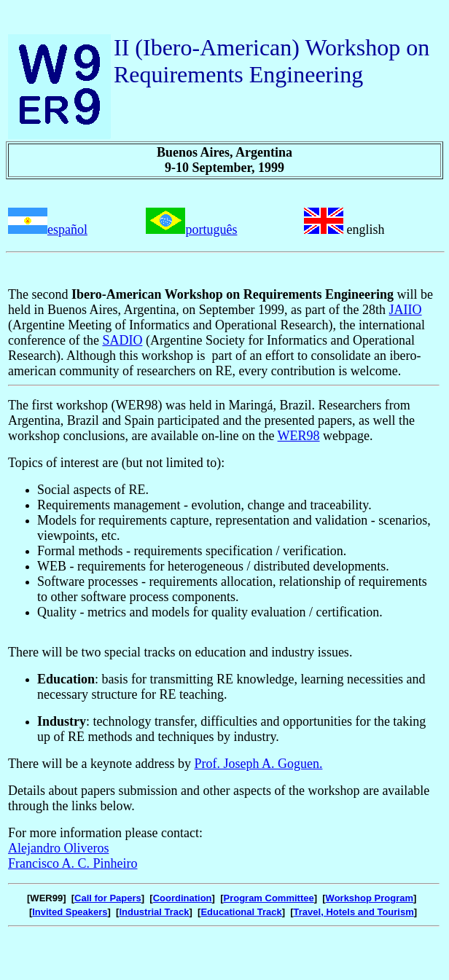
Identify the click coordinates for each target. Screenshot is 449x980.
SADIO (122, 340)
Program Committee (268, 898)
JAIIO (406, 310)
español (67, 230)
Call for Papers (108, 898)
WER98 (299, 436)
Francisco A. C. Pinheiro (73, 863)
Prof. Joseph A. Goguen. (258, 764)
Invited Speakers (70, 912)
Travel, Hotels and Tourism (354, 912)
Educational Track (241, 912)
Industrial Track (154, 912)
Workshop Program (370, 898)
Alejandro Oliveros (58, 848)
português (211, 230)
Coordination (183, 898)
